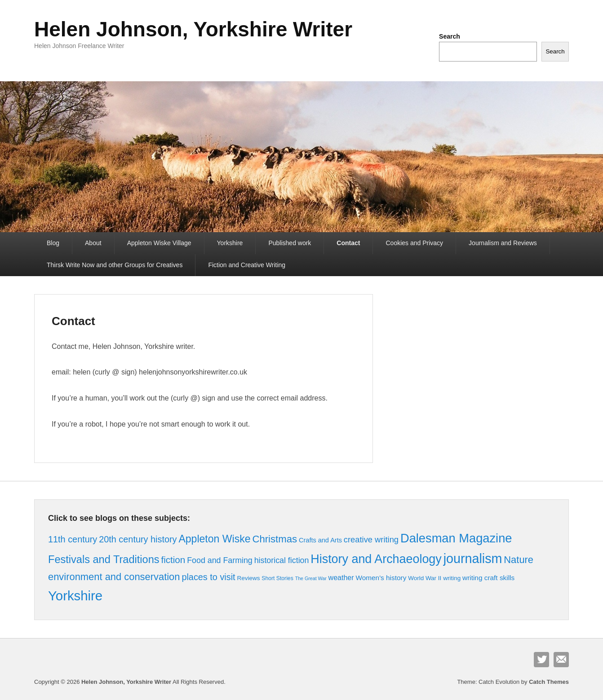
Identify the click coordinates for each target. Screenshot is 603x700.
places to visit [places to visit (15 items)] (208, 577)
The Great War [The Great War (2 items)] (311, 578)
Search (450, 36)
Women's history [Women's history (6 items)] (381, 578)
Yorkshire (230, 243)
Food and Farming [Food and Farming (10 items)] (220, 560)
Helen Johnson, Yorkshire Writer (193, 29)
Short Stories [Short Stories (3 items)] (277, 578)
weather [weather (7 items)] (341, 577)
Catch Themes (549, 682)
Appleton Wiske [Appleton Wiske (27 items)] (214, 539)
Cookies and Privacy (414, 243)
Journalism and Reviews (503, 243)
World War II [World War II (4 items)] (425, 578)
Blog (53, 243)
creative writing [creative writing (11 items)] (371, 539)
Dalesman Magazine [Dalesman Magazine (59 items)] (456, 538)
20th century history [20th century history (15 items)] (138, 539)
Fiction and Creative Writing (247, 265)
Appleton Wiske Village (159, 243)
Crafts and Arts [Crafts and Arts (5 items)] (320, 540)
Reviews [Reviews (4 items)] (248, 578)
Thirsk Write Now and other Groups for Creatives (115, 265)
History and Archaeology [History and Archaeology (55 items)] (376, 559)
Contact (348, 243)
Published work (290, 243)
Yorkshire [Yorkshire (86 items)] (75, 596)
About (93, 243)
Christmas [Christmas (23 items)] (275, 539)
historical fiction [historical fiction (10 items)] (282, 560)
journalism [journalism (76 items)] (473, 559)
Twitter (541, 660)
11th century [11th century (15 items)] (73, 539)
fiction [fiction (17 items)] (173, 560)
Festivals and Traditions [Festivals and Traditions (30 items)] (104, 559)
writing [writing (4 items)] (452, 578)
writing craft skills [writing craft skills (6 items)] (488, 578)
